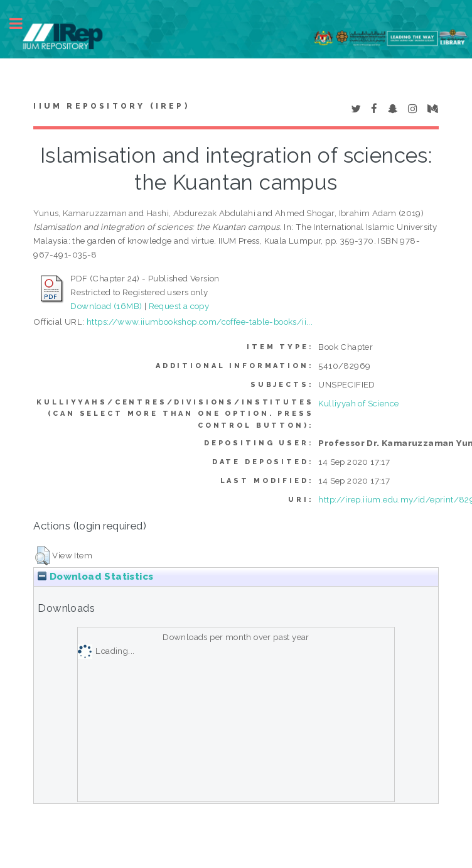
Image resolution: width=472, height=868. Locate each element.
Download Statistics (95, 577)
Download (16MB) (106, 306)
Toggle (23, 24)
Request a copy (179, 306)
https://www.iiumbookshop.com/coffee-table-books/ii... (200, 322)
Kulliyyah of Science (358, 403)
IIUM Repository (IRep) (111, 106)
